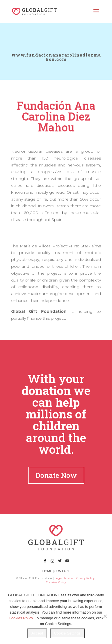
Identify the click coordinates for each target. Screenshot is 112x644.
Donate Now (56, 475)
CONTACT (62, 571)
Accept (37, 633)
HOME (47, 571)
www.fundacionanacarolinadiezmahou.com (56, 57)
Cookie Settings (67, 633)
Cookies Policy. (21, 618)
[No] (105, 616)
